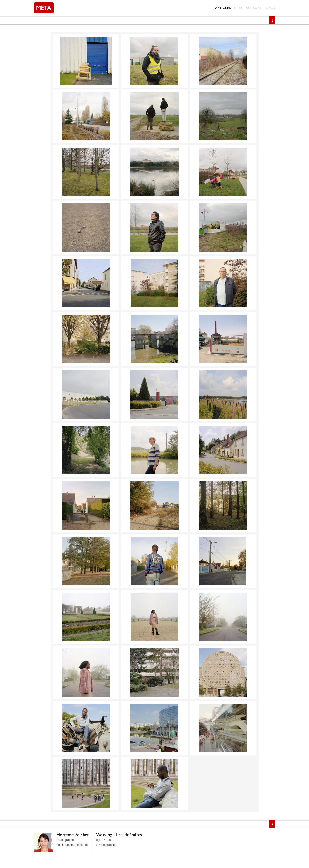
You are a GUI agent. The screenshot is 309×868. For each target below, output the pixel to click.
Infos (270, 8)
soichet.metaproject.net (72, 845)
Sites (238, 8)
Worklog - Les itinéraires (119, 835)
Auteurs (253, 8)
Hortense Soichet (73, 835)
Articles (223, 8)
